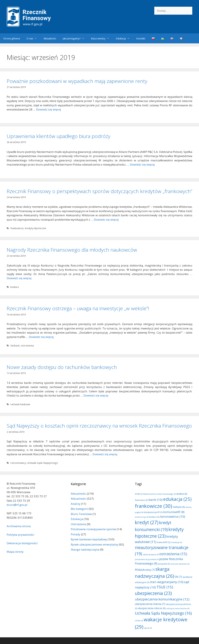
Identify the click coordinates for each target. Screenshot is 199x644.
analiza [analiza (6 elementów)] (182, 494)
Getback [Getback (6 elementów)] (179, 507)
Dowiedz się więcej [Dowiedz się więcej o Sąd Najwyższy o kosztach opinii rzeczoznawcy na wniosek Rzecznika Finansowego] (105, 454)
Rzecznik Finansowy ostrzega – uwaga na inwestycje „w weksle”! (78, 308)
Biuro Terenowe (81, 514)
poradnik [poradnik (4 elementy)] (153, 559)
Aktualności (50, 38)
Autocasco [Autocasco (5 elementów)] (141, 500)
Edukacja (124, 38)
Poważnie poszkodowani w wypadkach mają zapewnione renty (77, 81)
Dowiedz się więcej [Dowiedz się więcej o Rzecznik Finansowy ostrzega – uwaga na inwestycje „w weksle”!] (41, 337)
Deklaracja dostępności (22, 543)
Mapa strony (15, 552)
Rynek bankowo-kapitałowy (89, 539)
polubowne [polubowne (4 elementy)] (141, 559)
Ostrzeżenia (79, 524)
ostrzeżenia (27, 346)
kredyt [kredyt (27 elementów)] (147, 522)
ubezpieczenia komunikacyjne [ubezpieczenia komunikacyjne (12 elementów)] (162, 599)
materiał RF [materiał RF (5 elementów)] (164, 542)
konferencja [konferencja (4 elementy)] (142, 517)
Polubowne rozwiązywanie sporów (93, 529)
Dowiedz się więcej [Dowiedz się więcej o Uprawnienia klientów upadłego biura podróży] (142, 164)
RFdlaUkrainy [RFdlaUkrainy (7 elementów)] (145, 570)
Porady (76, 534)
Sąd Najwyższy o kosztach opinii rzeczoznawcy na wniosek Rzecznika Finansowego (99, 426)
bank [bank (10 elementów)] (156, 500)
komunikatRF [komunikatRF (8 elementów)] (174, 512)
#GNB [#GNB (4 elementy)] (139, 494)
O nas (33, 38)
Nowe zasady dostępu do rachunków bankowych (62, 367)
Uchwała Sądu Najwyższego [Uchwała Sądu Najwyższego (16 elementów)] (163, 613)
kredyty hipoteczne (35, 228)
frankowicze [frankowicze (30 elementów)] (154, 506)
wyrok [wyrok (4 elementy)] (148, 628)
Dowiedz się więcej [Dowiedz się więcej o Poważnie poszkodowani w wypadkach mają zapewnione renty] (48, 109)
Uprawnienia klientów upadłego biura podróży (59, 136)
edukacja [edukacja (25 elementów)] (177, 499)
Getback (15, 346)
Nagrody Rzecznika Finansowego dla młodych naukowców (72, 250)
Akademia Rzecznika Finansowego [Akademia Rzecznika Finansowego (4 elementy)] (159, 494)
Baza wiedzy (102, 38)
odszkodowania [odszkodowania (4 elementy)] (151, 555)
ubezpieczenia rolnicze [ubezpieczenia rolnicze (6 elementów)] (152, 608)
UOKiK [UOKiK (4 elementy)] (139, 621)
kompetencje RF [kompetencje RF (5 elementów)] (153, 512)
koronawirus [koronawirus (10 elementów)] (173, 516)
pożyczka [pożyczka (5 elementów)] (164, 564)
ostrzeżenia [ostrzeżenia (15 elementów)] (173, 554)
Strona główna (12, 38)
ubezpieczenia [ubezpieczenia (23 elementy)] (153, 593)
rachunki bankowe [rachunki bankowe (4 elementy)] (180, 564)
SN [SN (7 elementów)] (178, 577)
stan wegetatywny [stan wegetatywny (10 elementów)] (167, 582)
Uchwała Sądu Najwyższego (42, 463)
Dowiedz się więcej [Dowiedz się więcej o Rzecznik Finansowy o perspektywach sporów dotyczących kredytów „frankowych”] (106, 220)
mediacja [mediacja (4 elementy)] (176, 542)
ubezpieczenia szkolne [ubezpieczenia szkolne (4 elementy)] (178, 608)
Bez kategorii (79, 509)
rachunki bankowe (20, 404)
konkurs (15, 287)
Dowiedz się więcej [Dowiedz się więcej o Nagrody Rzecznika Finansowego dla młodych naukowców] (19, 278)
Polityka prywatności (20, 535)
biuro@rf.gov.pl (17, 505)
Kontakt (141, 38)
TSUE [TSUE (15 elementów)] (165, 587)
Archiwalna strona (19, 526)
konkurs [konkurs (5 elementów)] (154, 517)
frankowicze (17, 228)
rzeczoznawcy (18, 463)
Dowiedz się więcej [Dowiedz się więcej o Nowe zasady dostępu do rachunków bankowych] (96, 395)
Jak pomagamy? (75, 38)
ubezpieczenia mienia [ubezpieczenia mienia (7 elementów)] (150, 604)
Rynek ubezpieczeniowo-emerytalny (94, 544)
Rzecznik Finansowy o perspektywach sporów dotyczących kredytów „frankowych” (99, 191)
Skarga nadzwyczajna (85, 549)
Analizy (76, 504)
